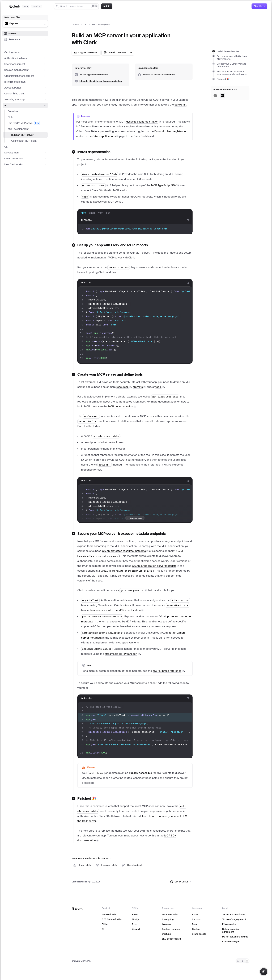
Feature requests (171, 929)
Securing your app (25, 99)
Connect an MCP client (24, 141)
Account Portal (25, 88)
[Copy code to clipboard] (188, 220)
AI (25, 105)
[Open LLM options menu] (131, 53)
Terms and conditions (234, 914)
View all (136, 929)
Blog (194, 924)
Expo (135, 924)
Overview (13, 111)
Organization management (25, 76)
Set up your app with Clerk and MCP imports (233, 58)
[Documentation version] (37, 6)
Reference (25, 39)
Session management (25, 70)
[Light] (243, 961)
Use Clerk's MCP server (24, 123)
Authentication (110, 914)
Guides (10, 33)
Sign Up (259, 6)
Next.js (136, 919)
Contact (196, 929)
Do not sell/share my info (235, 937)
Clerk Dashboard (25, 158)
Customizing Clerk (25, 94)
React (135, 914)
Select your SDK (12, 17)
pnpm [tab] (92, 214)
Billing (105, 924)
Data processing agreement (231, 930)
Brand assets (199, 934)
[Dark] (238, 961)
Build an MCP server (22, 135)
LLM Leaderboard (171, 939)
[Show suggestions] (45, 24)
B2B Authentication (112, 919)
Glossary (167, 924)
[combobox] (23, 24)
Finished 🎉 (223, 79)
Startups (166, 934)
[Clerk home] (77, 908)
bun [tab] (108, 214)
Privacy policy (229, 924)
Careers (196, 919)
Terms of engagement (234, 919)
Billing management (25, 82)
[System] (247, 961)
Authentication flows (25, 58)
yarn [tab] (101, 214)
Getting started (25, 52)
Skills (11, 117)
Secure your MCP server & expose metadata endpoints (232, 73)
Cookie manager (231, 942)
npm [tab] (83, 214)
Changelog (168, 919)
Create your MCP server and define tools (232, 65)
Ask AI (107, 6)
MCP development (27, 129)
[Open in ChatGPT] (115, 53)
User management (25, 64)
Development (25, 153)
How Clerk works (25, 164)
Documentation (170, 914)
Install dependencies (228, 51)
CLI (6, 147)
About (195, 914)
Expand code (134, 518)
